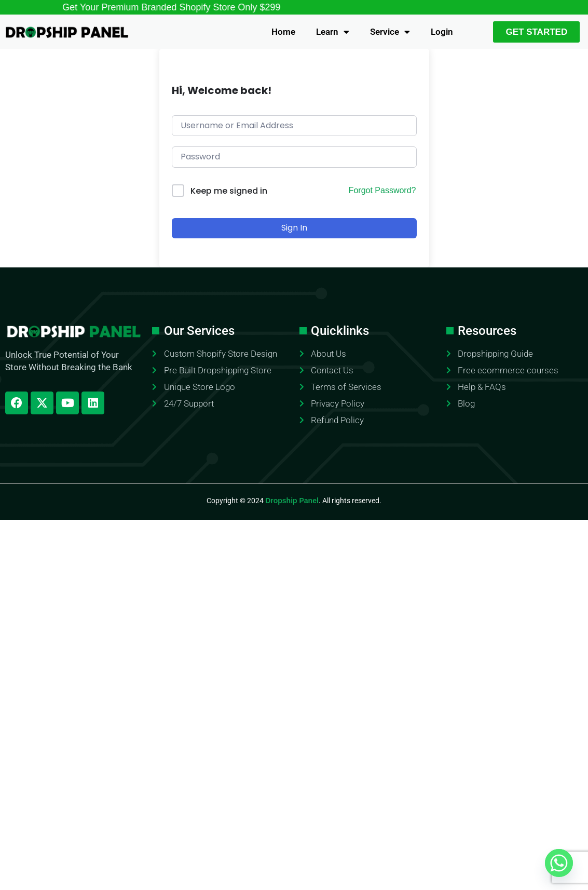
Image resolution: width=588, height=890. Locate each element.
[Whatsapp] (559, 863)
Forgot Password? (382, 190)
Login (442, 32)
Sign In (294, 228)
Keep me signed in (229, 191)
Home (283, 32)
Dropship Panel (292, 501)
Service (390, 32)
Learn (333, 32)
